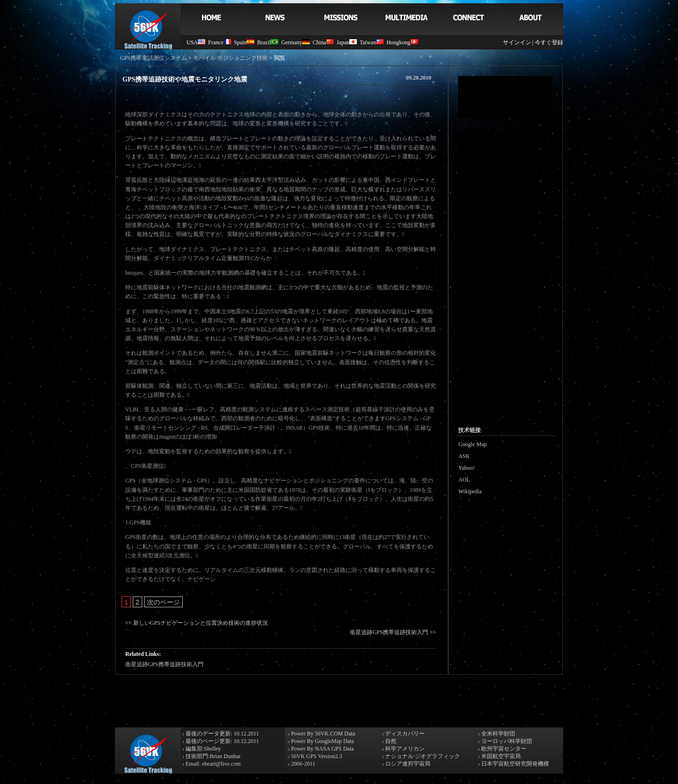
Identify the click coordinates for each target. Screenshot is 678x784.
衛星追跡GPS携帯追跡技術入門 (389, 632)
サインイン (517, 42)
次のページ (163, 602)
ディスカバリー (404, 734)
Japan (347, 42)
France (220, 42)
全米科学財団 (497, 734)
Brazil (268, 42)
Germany (295, 42)
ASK (464, 456)
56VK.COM (329, 734)
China (323, 42)
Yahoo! (466, 468)
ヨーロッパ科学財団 (506, 741)
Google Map (472, 444)
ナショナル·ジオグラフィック (422, 756)
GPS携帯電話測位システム (153, 58)
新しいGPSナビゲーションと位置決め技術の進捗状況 (201, 623)
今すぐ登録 (549, 42)
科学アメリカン (404, 749)
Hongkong (402, 42)
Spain (244, 42)
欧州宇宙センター (503, 749)
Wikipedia (470, 491)
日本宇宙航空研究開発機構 (514, 764)
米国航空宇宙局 (500, 756)
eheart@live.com (221, 764)
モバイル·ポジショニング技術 (230, 58)
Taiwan (372, 42)
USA (196, 42)
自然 (390, 741)
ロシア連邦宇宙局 (407, 764)
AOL (464, 480)
